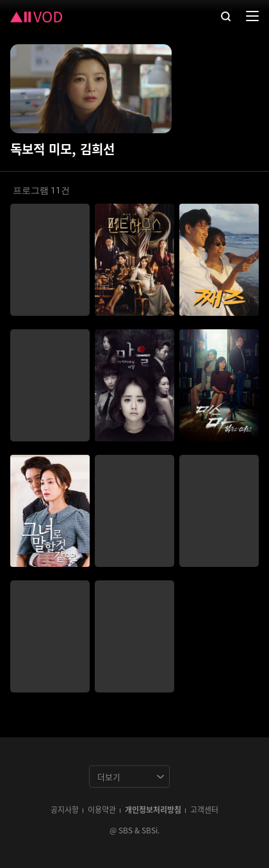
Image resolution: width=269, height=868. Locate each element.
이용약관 (102, 809)
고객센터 (204, 809)
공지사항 (65, 809)
